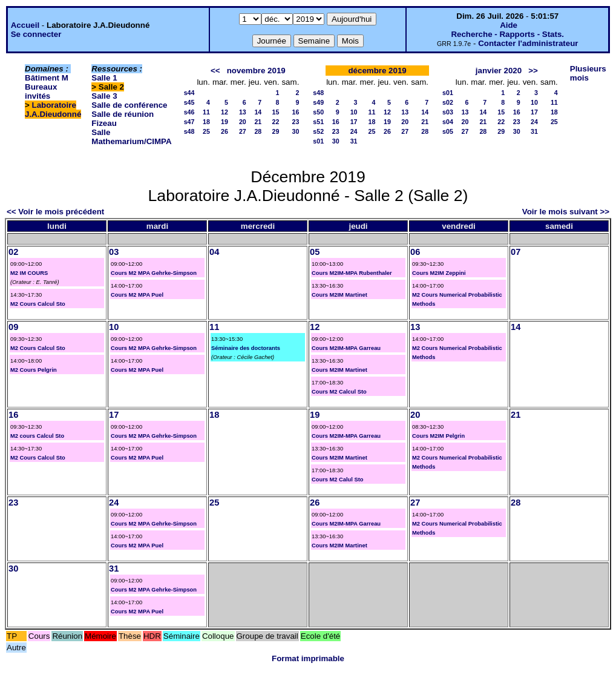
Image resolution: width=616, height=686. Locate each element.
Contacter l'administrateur (528, 43)
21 (258, 122)
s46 (189, 112)
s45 (189, 102)
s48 (189, 131)
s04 (448, 122)
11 (206, 112)
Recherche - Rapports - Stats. (507, 34)
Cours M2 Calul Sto (338, 480)
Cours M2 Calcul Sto (339, 392)
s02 (448, 102)
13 (243, 112)
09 (13, 327)
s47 (189, 122)
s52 (318, 131)
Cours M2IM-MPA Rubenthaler (352, 273)
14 (258, 112)
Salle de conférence (129, 105)
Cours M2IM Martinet (339, 295)
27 (243, 131)
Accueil (25, 25)
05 (315, 252)
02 (13, 252)
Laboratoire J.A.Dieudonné (53, 110)
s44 (189, 93)
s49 (318, 102)
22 (276, 122)
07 (516, 252)
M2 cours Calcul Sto (37, 436)
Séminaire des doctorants (246, 348)
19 (224, 122)
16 (295, 112)
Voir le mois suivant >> (566, 212)
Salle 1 (104, 78)
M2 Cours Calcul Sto (38, 304)
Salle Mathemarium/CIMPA (131, 137)
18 (206, 122)
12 (224, 112)
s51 (318, 122)
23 (295, 122)
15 (276, 112)
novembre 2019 (256, 71)
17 (354, 122)
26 (224, 131)
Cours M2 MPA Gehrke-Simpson (154, 273)
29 (276, 131)
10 (354, 112)
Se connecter (36, 34)
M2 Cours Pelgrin (34, 370)
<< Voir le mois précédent (55, 212)
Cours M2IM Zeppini (439, 273)
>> (533, 71)
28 (258, 131)
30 (295, 131)
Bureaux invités (41, 91)
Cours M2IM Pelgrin (438, 436)
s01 (318, 141)
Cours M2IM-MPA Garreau (346, 348)
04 (214, 252)
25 (206, 131)
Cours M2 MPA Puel (137, 295)
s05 (448, 131)
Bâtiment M (47, 78)
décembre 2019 (377, 71)
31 (354, 141)
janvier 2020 (499, 71)
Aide (509, 25)
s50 (318, 112)
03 (114, 252)
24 (354, 131)
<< (215, 71)
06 (415, 252)
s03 (448, 112)
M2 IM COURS (29, 273)
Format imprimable (308, 658)
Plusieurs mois (588, 73)
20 (243, 122)
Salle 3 (104, 96)
